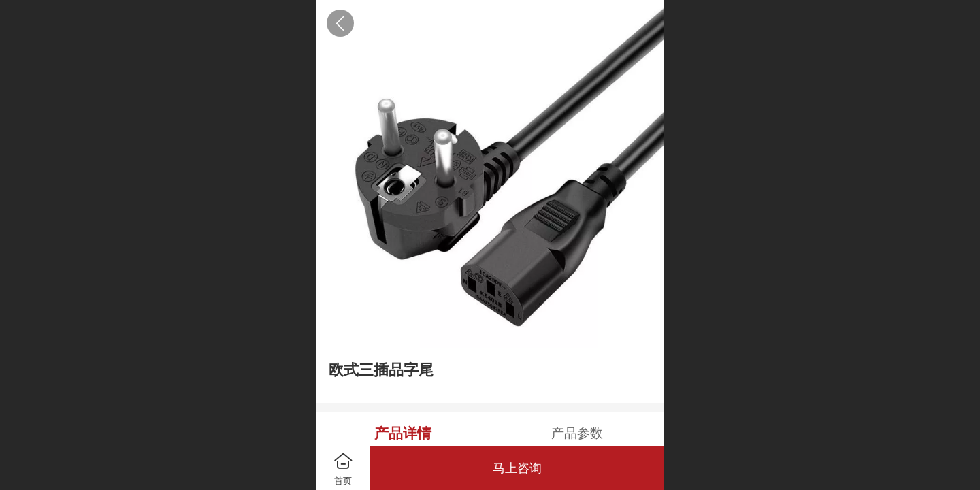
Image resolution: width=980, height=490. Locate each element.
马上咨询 (517, 468)
